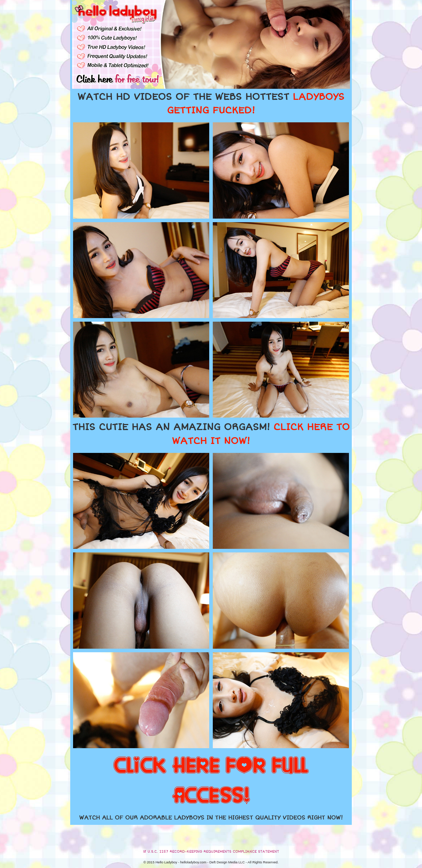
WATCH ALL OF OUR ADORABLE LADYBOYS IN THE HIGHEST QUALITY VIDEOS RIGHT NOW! (211, 818)
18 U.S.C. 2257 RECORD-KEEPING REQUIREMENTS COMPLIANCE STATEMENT (211, 852)
